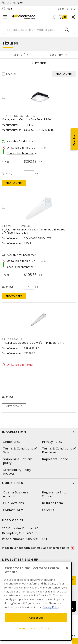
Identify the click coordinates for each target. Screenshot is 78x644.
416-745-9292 (15, 3)
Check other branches (20, 153)
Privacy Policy (52, 442)
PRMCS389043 (12, 339)
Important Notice (55, 459)
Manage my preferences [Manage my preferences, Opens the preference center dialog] (36, 628)
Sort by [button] (56, 55)
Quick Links (39, 483)
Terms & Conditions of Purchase (59, 450)
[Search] (39, 29)
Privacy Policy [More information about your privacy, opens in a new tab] (51, 607)
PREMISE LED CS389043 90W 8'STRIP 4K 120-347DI (34, 343)
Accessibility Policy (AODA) (17, 472)
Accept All (36, 618)
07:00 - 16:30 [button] (65, 9)
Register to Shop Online (55, 494)
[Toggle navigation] (5, 17)
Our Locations (13, 503)
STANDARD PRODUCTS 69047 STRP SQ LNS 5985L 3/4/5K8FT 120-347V (33, 231)
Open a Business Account (16, 494)
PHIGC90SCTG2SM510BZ (19, 116)
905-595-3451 (37, 539)
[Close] (67, 568)
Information (39, 432)
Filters (19, 55)
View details (14, 406)
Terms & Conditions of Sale (20, 450)
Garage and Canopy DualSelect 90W (27, 119)
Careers (48, 510)
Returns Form (52, 503)
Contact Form (13, 510)
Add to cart (14, 183)
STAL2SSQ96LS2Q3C (16, 226)
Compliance (12, 442)
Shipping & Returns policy (18, 461)
